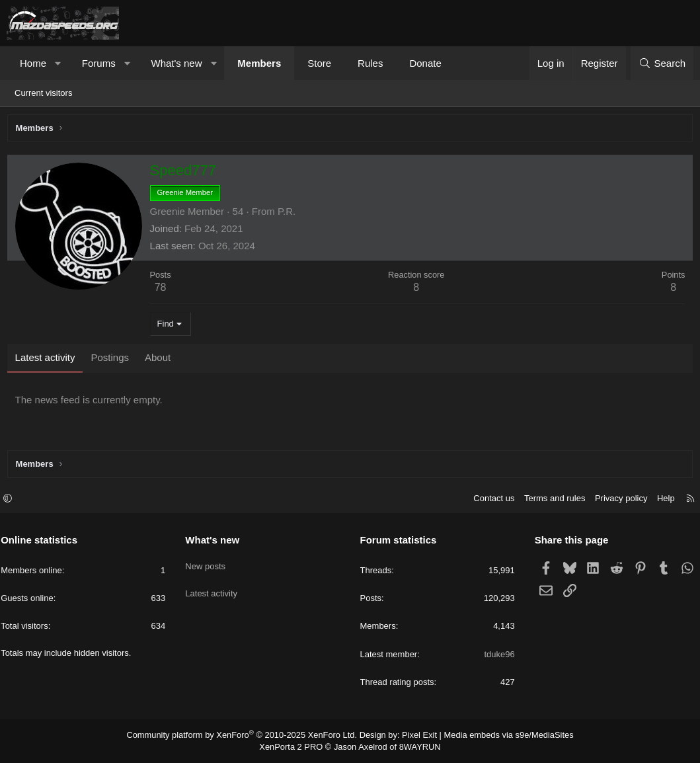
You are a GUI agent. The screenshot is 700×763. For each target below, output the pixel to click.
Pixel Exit (415, 737)
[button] (58, 63)
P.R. (289, 214)
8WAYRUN (415, 747)
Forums (99, 63)
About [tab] (160, 360)
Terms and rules (549, 500)
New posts (209, 564)
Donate (425, 63)
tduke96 (496, 656)
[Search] (662, 63)
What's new (176, 63)
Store (319, 63)
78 (163, 291)
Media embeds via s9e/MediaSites (498, 737)
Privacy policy (615, 500)
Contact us (488, 500)
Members (259, 63)
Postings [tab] (113, 360)
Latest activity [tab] (48, 360)
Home (33, 63)
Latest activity (214, 588)
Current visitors (43, 93)
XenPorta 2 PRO (295, 747)
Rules (370, 63)
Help (660, 500)
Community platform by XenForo (249, 737)
